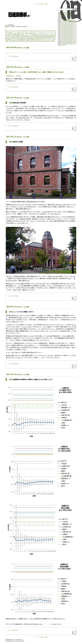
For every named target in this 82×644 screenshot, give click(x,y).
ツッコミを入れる (13, 56)
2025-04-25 (11, 307)
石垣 (53, 38)
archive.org (11, 31)
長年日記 (19, 48)
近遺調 (11, 41)
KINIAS (23, 31)
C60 (17, 31)
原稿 (33, 34)
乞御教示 (10, 34)
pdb (39, 31)
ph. (46, 31)
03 (64, 14)
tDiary (14, 640)
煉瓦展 (12, 38)
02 (62, 14)
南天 (27, 34)
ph (44, 31)
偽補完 (18, 34)
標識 (38, 37)
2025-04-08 (11, 47)
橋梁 (41, 37)
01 (61, 14)
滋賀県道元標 (49, 37)
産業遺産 (37, 38)
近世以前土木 (35, 40)
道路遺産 (28, 41)
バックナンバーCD (51, 32)
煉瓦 (54, 37)
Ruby (13, 641)
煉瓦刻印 (7, 38)
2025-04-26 (11, 374)
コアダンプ (35, 32)
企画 (15, 34)
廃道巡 (52, 35)
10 (69, 12)
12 (72, 12)
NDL (26, 31)
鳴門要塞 (52, 41)
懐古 (9, 37)
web (9, 32)
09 (68, 12)
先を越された (10, 76)
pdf (41, 31)
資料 (29, 40)
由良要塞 (42, 38)
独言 (6, 31)
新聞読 (27, 37)
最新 (42, 4)
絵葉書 (22, 40)
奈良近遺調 (35, 35)
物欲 (21, 38)
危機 (30, 34)
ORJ (36, 31)
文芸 (21, 37)
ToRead (54, 31)
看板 (50, 38)
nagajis (7, 25)
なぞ (18, 32)
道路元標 (16, 41)
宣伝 (40, 35)
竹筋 (6, 40)
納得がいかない (12, 40)
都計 (32, 41)
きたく (13, 32)
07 (65, 12)
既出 (31, 37)
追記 (46, 4)
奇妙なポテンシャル (27, 35)
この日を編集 (26, 48)
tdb (48, 31)
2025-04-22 (11, 137)
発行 (47, 38)
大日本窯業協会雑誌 (16, 35)
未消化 (35, 37)
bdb (15, 31)
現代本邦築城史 (30, 38)
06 (64, 12)
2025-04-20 (11, 98)
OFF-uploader (31, 31)
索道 (18, 40)
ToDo (51, 31)
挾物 (18, 37)
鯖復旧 (48, 41)
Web (7, 32)
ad (6, 28)
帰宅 (43, 35)
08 (66, 12)
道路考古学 (22, 41)
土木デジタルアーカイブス (47, 34)
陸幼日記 (39, 41)
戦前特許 (13, 37)
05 (62, 12)
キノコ (29, 32)
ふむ (21, 32)
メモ (6, 34)
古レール (38, 34)
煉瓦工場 (17, 38)
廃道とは (47, 35)
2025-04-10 (11, 67)
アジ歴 (25, 32)
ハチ (44, 32)
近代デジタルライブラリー (46, 40)
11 (70, 12)
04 (61, 12)
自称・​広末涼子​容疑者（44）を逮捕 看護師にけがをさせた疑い (44, 72)
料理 (24, 37)
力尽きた (23, 34)
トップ (36, 4)
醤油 (35, 41)
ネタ (41, 32)
